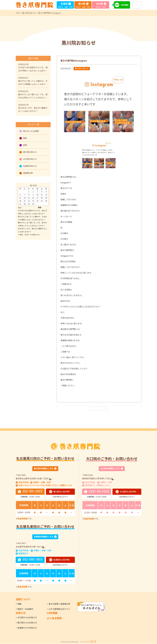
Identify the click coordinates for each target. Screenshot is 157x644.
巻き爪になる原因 (31, 131)
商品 (25, 138)
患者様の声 (28, 173)
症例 (25, 145)
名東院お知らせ (30, 166)
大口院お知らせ (30, 159)
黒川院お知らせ (29, 13)
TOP (18, 13)
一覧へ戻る (99, 408)
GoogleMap (58, 479)
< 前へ (61, 408)
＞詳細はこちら (65, 485)
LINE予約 (115, 5)
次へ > (137, 408)
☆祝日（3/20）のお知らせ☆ (29, 235)
